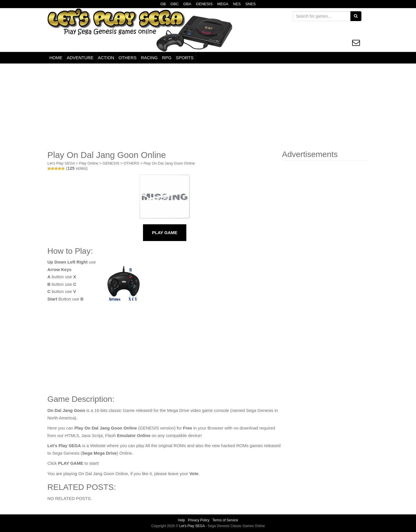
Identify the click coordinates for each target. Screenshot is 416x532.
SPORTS (185, 58)
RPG (167, 58)
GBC (174, 4)
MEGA (223, 4)
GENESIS (204, 4)
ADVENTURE (80, 58)
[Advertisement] (208, 107)
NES (237, 4)
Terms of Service (225, 520)
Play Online (89, 163)
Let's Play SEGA (61, 163)
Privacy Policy (199, 520)
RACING (149, 58)
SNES (250, 4)
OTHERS (128, 58)
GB (163, 4)
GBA (187, 4)
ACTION (106, 58)
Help (182, 520)
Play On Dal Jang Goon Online (169, 163)
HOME (56, 58)
